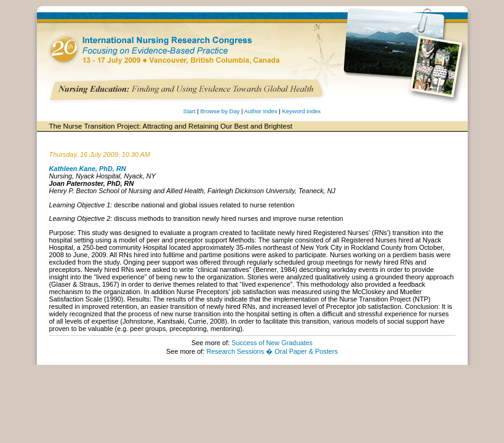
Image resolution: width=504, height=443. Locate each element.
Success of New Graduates (272, 343)
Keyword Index (301, 111)
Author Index (261, 111)
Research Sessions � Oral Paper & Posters (272, 351)
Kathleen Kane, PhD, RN (88, 169)
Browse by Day (220, 111)
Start (190, 111)
